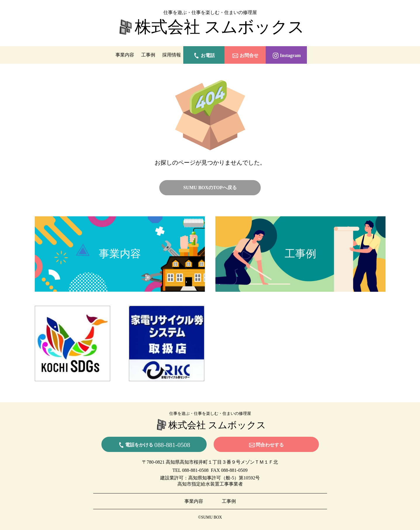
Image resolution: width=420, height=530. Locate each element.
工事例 (148, 55)
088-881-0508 (195, 470)
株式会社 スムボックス (210, 27)
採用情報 (172, 55)
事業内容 (125, 55)
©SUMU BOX (210, 517)
